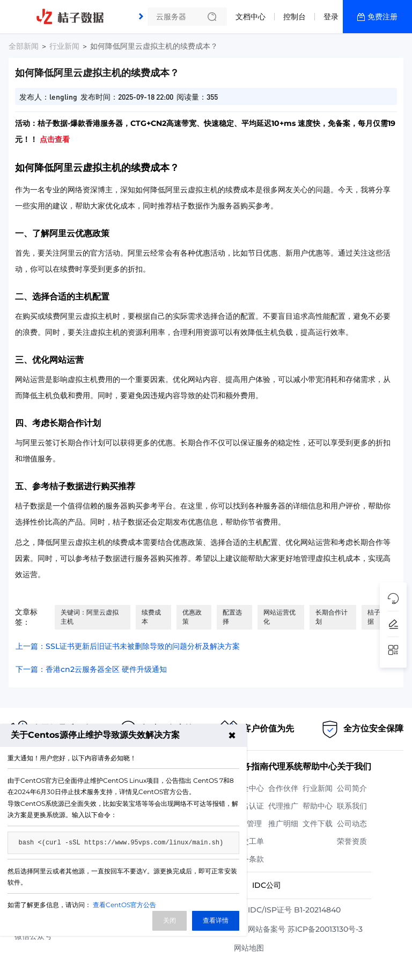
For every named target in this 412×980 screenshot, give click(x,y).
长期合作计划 (332, 617)
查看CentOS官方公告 (124, 905)
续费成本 (151, 617)
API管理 (248, 824)
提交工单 (249, 841)
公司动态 (352, 824)
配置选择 (232, 617)
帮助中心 (318, 806)
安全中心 (249, 788)
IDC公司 (267, 885)
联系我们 (352, 806)
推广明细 (283, 824)
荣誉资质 (352, 841)
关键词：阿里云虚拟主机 (90, 617)
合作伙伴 (283, 788)
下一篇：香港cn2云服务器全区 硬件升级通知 (91, 669)
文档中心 (251, 17)
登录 (331, 17)
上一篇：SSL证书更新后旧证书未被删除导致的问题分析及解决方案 (128, 646)
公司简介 (352, 788)
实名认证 (249, 806)
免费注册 (382, 17)
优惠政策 (192, 617)
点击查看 (55, 139)
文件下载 (318, 824)
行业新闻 (64, 46)
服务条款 (249, 859)
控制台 (295, 17)
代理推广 (283, 806)
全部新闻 (24, 46)
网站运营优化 (279, 617)
